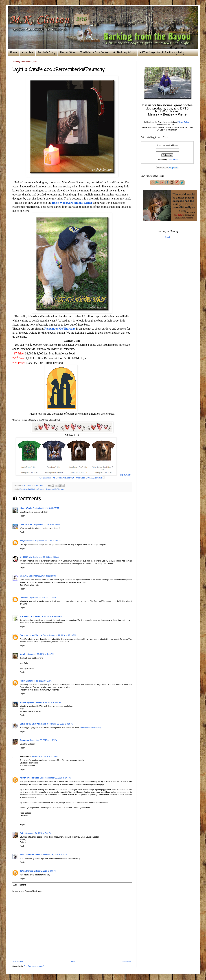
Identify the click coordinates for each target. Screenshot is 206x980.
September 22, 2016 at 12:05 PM (48, 616)
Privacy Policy (183, 122)
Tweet (167, 237)
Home (13, 53)
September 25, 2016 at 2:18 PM (54, 855)
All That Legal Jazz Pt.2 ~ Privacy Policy (162, 53)
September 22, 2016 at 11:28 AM (42, 576)
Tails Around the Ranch (30, 855)
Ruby (22, 833)
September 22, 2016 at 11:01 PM (44, 740)
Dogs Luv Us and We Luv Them (34, 635)
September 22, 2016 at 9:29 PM (60, 724)
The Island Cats (27, 616)
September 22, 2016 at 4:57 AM (47, 525)
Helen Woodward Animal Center (72, 203)
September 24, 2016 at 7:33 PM (38, 833)
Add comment (20, 885)
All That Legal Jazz (124, 53)
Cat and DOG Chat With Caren (33, 724)
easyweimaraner (27, 541)
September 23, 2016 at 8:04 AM (58, 778)
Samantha (25, 740)
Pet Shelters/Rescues (36, 489)
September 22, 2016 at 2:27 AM (46, 508)
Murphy (23, 654)
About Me (27, 53)
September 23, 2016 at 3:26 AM (44, 756)
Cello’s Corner (26, 525)
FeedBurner (173, 160)
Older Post (126, 962)
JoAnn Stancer (26, 871)
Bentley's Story (47, 53)
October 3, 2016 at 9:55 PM (45, 871)
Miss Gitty (23, 489)
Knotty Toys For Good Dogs (32, 778)
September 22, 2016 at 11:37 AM (43, 597)
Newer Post (18, 962)
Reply (22, 516)
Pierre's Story (68, 53)
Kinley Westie (26, 508)
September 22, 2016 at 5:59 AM (48, 541)
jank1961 (24, 576)
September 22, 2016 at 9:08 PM (48, 702)
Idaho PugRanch (27, 702)
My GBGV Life (26, 557)
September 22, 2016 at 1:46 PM (40, 654)
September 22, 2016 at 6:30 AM (46, 557)
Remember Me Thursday (60, 329)
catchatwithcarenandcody (90, 728)
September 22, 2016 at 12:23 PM (62, 635)
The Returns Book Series (94, 53)
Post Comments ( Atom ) (34, 966)
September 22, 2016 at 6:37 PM (39, 681)
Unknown (24, 597)
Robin (22, 681)
